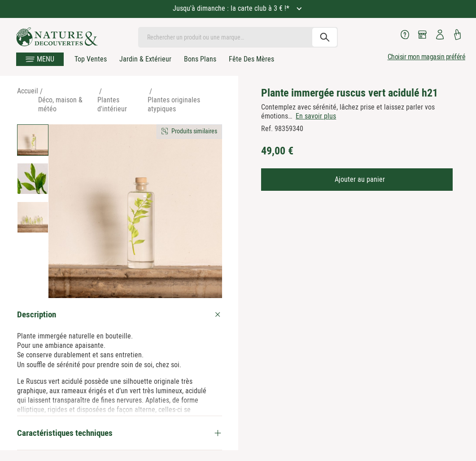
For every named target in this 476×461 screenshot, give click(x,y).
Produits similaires (194, 131)
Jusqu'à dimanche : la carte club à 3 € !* (232, 8)
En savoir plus (316, 116)
